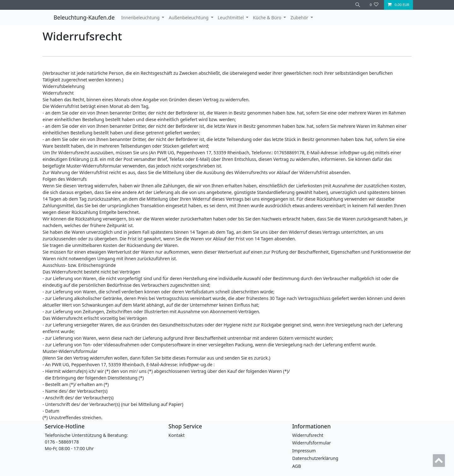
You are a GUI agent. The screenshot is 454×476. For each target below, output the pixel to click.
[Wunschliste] (374, 5)
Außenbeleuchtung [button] (189, 18)
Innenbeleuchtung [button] (141, 18)
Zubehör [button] (300, 18)
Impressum (304, 451)
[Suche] (358, 5)
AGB (297, 466)
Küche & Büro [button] (268, 18)
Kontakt (176, 435)
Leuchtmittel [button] (231, 18)
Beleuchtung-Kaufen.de (84, 17)
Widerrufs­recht (308, 435)
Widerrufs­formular (312, 443)
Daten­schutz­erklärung (315, 458)
